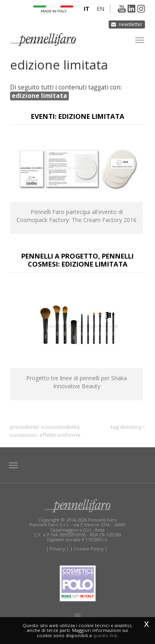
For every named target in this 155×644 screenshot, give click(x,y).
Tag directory (126, 427)
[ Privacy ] (57, 549)
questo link (105, 635)
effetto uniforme (60, 435)
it (87, 9)
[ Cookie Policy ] (89, 549)
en (100, 9)
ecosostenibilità (60, 427)
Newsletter (131, 24)
